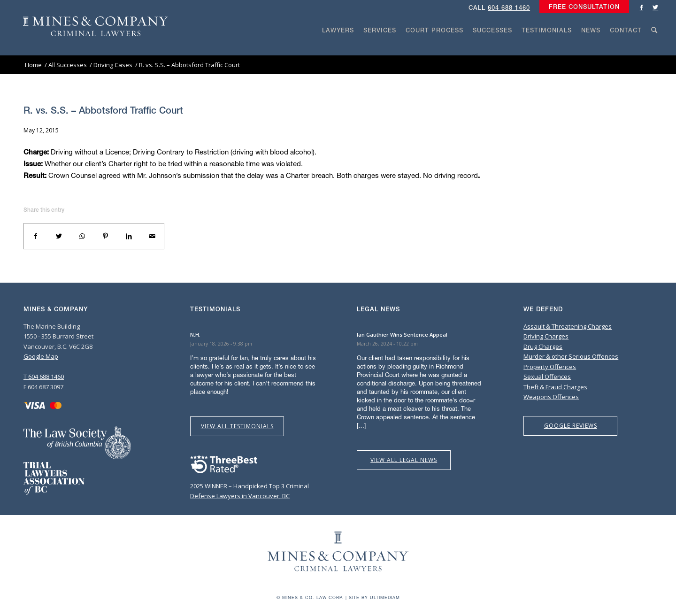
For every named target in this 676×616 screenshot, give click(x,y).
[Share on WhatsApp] (82, 236)
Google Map (41, 356)
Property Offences (550, 367)
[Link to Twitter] (655, 7)
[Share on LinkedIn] (129, 236)
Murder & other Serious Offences (571, 356)
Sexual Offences (547, 377)
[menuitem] (582, 7)
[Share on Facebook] (36, 236)
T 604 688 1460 (44, 377)
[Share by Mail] (152, 236)
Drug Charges (543, 346)
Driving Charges (546, 336)
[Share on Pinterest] (106, 236)
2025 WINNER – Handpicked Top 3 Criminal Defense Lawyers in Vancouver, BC (250, 486)
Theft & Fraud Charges (555, 387)
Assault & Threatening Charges (568, 326)
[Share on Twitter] (59, 236)
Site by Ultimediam (374, 597)
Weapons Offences (551, 397)
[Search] (654, 48)
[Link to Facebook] (641, 7)
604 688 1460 (509, 8)
